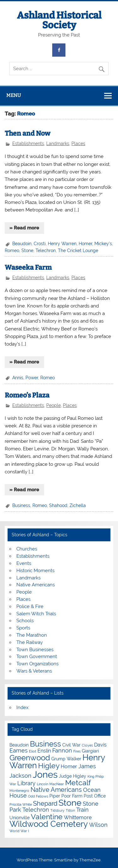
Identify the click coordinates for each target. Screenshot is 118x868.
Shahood (58, 505)
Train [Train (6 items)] (82, 810)
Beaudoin (22, 244)
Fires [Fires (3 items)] (77, 751)
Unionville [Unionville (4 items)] (20, 818)
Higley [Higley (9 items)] (49, 766)
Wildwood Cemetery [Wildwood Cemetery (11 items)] (49, 824)
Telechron (46, 251)
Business (21, 505)
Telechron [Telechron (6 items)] (36, 810)
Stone (27, 251)
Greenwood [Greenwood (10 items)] (30, 758)
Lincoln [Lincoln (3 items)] (42, 784)
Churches (27, 549)
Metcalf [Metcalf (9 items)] (78, 783)
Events (24, 563)
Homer (85, 244)
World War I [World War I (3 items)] (19, 831)
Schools (25, 621)
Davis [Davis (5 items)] (100, 745)
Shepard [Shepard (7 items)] (45, 803)
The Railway (30, 642)
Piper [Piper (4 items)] (55, 796)
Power (32, 378)
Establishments (28, 144)
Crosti (40, 244)
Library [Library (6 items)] (26, 783)
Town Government (37, 657)
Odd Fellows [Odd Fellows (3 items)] (38, 796)
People (53, 405)
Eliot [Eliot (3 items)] (33, 751)
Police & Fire (30, 606)
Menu (14, 95)
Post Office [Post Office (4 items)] (95, 796)
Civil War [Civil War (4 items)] (71, 745)
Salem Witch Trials (36, 614)
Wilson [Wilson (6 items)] (98, 825)
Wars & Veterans (34, 671)
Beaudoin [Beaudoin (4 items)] (19, 745)
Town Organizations (37, 664)
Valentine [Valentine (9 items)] (47, 817)
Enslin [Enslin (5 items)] (44, 751)
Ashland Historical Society (59, 20)
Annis (18, 378)
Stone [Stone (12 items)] (70, 803)
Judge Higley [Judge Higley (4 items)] (73, 776)
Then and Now (28, 133)
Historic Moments (35, 571)
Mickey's (103, 244)
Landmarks (58, 144)
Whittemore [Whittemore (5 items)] (78, 817)
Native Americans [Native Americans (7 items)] (56, 790)
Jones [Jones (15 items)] (45, 774)
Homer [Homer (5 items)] (69, 767)
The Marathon (32, 635)
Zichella (78, 505)
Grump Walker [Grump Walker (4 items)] (66, 759)
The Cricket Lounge (78, 251)
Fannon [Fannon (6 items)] (62, 750)
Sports (23, 628)
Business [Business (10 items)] (45, 744)
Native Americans (36, 585)
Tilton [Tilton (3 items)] (70, 810)
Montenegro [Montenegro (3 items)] (19, 791)
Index (22, 707)
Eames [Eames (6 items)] (19, 750)
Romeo (12, 251)
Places (78, 144)
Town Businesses (35, 650)
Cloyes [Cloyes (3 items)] (87, 745)
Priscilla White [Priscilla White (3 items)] (21, 804)
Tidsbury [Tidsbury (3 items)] (57, 810)
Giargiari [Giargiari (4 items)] (90, 751)
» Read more (24, 228)
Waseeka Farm (28, 268)
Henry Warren (62, 244)
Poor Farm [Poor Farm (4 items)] (72, 796)
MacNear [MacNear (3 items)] (57, 784)
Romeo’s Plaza (27, 395)
